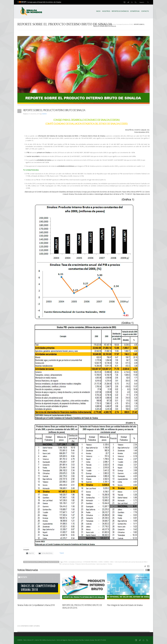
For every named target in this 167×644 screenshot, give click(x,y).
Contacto (145, 11)
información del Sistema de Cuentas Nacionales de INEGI (131, 562)
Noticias (100, 24)
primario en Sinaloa (68, 564)
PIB (60, 564)
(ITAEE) (65, 562)
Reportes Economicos (110, 24)
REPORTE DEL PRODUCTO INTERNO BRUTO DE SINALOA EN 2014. (82, 606)
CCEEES (100, 562)
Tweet (62, 553)
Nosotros (106, 11)
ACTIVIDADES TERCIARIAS (90, 562)
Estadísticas (135, 11)
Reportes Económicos (120, 11)
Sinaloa (110, 564)
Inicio (98, 11)
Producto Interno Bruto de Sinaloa (85, 564)
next (149, 570)
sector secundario (102, 564)
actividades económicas (75, 562)
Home (95, 24)
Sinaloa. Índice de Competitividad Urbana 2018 (36, 605)
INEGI (112, 562)
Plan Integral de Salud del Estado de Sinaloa (125, 605)
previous (146, 570)
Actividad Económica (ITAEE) (125, 24)
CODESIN (44, 114)
